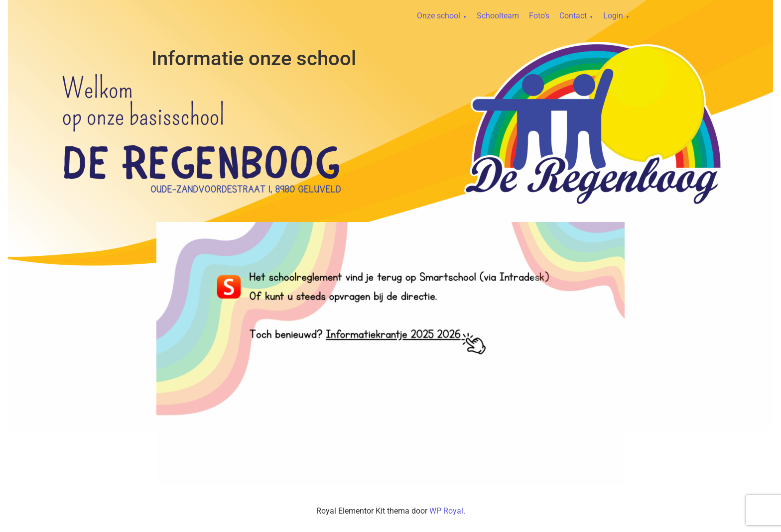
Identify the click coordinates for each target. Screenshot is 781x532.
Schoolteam (498, 16)
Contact (573, 16)
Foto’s (539, 16)
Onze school (439, 16)
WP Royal (446, 511)
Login (613, 16)
